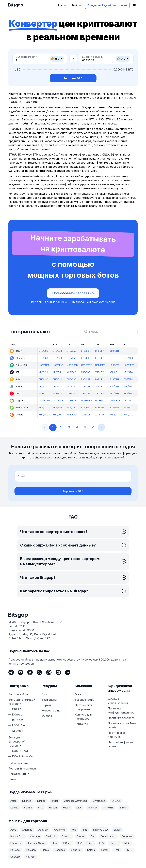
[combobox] (110, 332)
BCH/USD (44, 408)
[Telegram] (11, 672)
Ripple (45, 850)
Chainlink (51, 836)
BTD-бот (18, 720)
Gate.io (14, 808)
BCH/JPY (100, 408)
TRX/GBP (86, 393)
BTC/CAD (72, 351)
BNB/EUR (57, 379)
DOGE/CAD (72, 401)
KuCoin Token (85, 843)
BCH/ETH (114, 408)
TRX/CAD (72, 393)
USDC (129, 850)
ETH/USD (44, 358)
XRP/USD (43, 372)
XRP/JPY (100, 372)
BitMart (123, 808)
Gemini (28, 808)
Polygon (31, 850)
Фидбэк (47, 716)
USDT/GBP (86, 365)
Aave (13, 830)
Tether (105, 850)
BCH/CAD (72, 408)
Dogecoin (127, 836)
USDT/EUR (58, 365)
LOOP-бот (19, 725)
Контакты (81, 724)
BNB (85, 830)
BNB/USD (44, 379)
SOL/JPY (100, 386)
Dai (93, 836)
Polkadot (15, 850)
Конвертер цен (52, 710)
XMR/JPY (100, 415)
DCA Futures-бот (23, 756)
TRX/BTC (128, 393)
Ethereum (16, 843)
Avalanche (60, 830)
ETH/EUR (57, 358)
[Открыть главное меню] (134, 5)
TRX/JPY (100, 393)
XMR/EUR (58, 415)
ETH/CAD (72, 358)
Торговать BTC (73, 491)
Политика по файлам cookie (122, 725)
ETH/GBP (86, 358)
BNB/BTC (128, 379)
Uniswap (15, 857)
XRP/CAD (72, 372)
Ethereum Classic (36, 843)
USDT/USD (44, 365)
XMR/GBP (86, 415)
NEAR (127, 843)
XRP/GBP (86, 372)
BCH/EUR (57, 408)
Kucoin (67, 808)
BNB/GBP (86, 379)
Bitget (55, 801)
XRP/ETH (114, 372)
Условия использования (118, 701)
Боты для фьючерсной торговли (17, 741)
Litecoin (114, 843)
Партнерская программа (84, 707)
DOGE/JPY (100, 401)
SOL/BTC (128, 386)
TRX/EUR (57, 393)
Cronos (81, 836)
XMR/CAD (72, 415)
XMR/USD (44, 415)
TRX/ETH (114, 393)
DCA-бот (18, 715)
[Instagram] (49, 672)
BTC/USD (44, 351)
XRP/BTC (128, 372)
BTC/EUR (57, 351)
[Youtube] (21, 672)
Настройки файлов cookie (121, 744)
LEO (102, 843)
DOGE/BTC (129, 401)
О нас (79, 694)
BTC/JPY (100, 351)
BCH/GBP (86, 408)
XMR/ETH (114, 415)
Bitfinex (41, 801)
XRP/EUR (57, 372)
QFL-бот (18, 731)
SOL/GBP (86, 386)
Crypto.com (99, 801)
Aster (13, 801)
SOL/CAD (72, 386)
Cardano (35, 836)
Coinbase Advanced (75, 801)
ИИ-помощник (18, 763)
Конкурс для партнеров (83, 717)
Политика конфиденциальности (123, 710)
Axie (74, 830)
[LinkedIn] (68, 672)
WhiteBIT (108, 808)
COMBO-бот (20, 751)
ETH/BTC (128, 358)
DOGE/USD (44, 401)
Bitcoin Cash (17, 836)
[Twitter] (39, 672)
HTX (40, 808)
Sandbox (60, 850)
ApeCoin (43, 830)
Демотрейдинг (19, 774)
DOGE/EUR (58, 401)
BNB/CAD (72, 379)
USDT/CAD (72, 365)
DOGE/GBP (87, 401)
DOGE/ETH (115, 401)
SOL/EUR (57, 386)
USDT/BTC (129, 365)
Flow (54, 843)
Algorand (27, 830)
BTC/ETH (114, 351)
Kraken (53, 808)
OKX (79, 808)
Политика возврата (121, 718)
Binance (27, 801)
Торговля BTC (73, 78)
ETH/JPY (100, 358)
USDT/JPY (100, 365)
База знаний (50, 700)
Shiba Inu (76, 850)
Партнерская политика (117, 735)
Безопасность (84, 700)
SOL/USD (44, 386)
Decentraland (108, 836)
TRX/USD (44, 393)
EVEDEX (116, 801)
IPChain (67, 843)
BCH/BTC (128, 408)
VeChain (31, 857)
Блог (45, 694)
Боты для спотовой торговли (22, 702)
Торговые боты (19, 694)
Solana (91, 850)
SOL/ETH (114, 386)
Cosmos (66, 836)
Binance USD (101, 830)
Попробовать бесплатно (73, 293)
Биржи (46, 705)
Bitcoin (118, 830)
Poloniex (92, 808)
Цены (12, 779)
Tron (117, 850)
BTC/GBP (86, 351)
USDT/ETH (115, 365)
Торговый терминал (22, 768)
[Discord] (58, 672)
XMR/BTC (128, 415)
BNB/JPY (100, 379)
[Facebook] (30, 672)
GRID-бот (18, 709)
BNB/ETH (114, 379)
